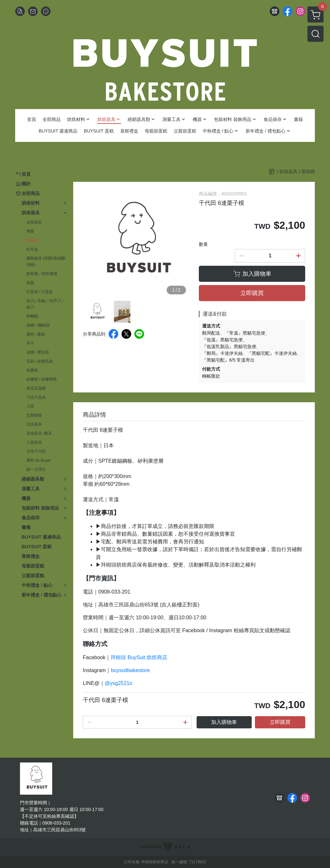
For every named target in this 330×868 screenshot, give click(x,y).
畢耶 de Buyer (39, 460)
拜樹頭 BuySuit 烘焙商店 (139, 657)
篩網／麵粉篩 (38, 325)
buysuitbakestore (130, 670)
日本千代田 (36, 451)
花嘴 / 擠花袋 (38, 352)
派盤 (30, 283)
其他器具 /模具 (39, 433)
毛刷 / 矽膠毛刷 (40, 361)
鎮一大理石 (36, 469)
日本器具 (34, 424)
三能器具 (34, 442)
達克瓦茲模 (36, 388)
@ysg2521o (119, 683)
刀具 (30, 406)
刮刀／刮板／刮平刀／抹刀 (46, 304)
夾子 (30, 343)
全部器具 (34, 222)
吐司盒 (32, 249)
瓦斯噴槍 (34, 415)
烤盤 (30, 231)
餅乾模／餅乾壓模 (42, 274)
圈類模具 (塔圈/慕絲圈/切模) (46, 262)
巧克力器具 (36, 397)
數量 (203, 244)
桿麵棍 (32, 316)
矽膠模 (32, 370)
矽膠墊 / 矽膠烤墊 (42, 379)
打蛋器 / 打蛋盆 (40, 292)
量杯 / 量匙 (36, 334)
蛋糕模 (32, 240)
